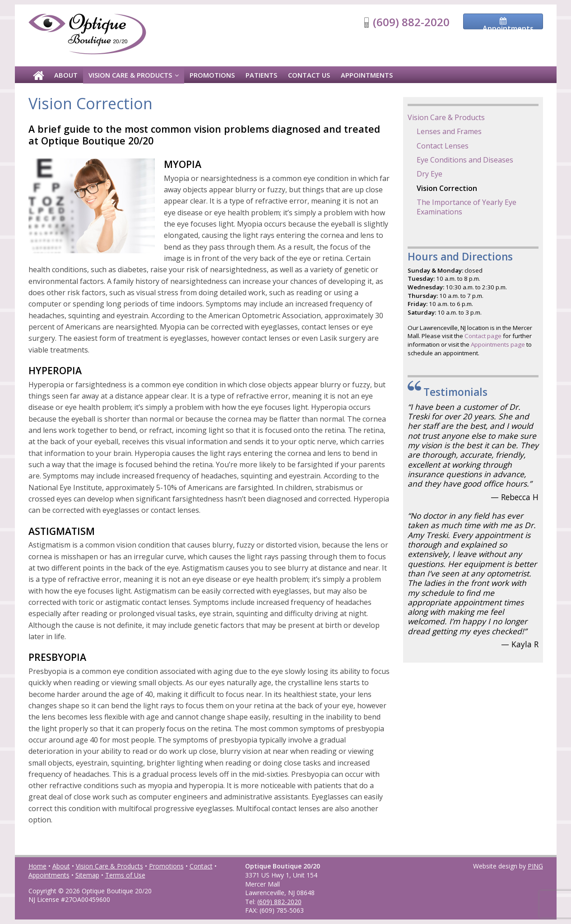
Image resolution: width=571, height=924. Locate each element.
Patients (261, 75)
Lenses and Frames (449, 131)
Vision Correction (447, 188)
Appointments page (498, 344)
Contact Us (309, 75)
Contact (201, 866)
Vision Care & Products (130, 75)
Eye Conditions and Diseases (465, 160)
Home (37, 866)
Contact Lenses (443, 146)
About (66, 75)
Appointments (367, 75)
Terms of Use (125, 875)
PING (535, 866)
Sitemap (87, 875)
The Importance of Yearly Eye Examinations (467, 207)
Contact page (483, 336)
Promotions (212, 75)
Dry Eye (429, 174)
